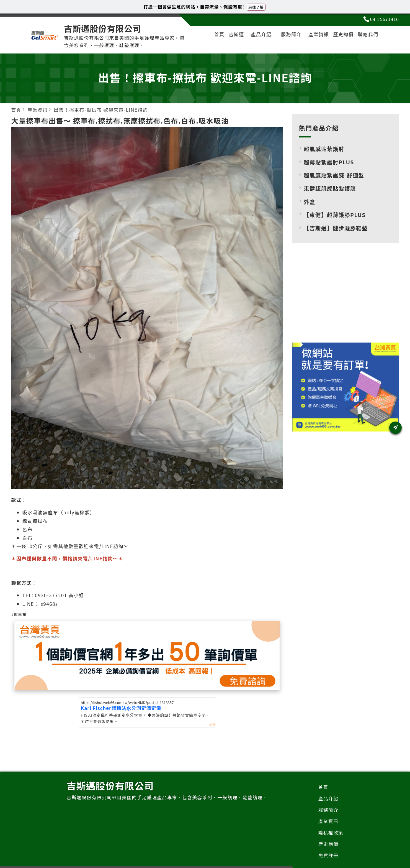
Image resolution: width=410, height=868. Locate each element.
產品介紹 (258, 35)
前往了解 (256, 7)
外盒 (310, 202)
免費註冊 (328, 856)
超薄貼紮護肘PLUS (329, 162)
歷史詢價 (342, 35)
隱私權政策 (331, 833)
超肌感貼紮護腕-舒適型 (335, 175)
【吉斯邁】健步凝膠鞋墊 (336, 228)
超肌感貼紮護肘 (324, 149)
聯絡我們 (368, 35)
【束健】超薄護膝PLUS (335, 215)
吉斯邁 (233, 35)
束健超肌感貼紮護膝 (330, 189)
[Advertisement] (345, 298)
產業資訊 (316, 35)
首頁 (215, 35)
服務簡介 (288, 35)
